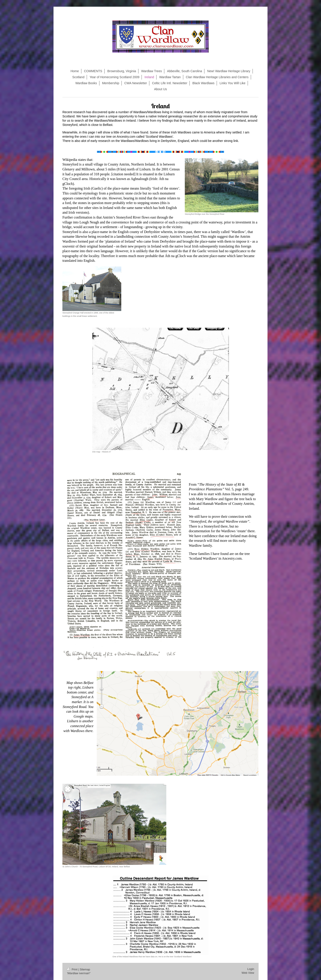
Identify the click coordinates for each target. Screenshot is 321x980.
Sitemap (85, 970)
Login (251, 969)
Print (73, 970)
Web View (248, 973)
